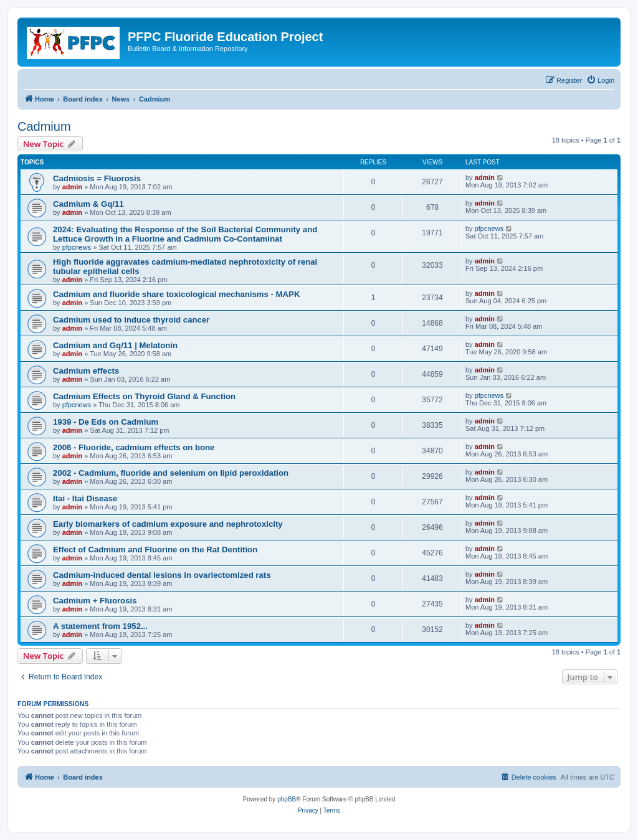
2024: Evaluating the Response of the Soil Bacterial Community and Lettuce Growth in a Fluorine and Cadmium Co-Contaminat (185, 234)
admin (72, 187)
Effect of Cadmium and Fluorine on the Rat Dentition (155, 550)
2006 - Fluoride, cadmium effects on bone (134, 447)
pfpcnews (77, 247)
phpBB (287, 799)
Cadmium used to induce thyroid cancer (131, 320)
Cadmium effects (86, 371)
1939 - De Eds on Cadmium (106, 422)
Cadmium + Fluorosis (95, 601)
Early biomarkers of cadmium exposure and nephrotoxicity (168, 524)
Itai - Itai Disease (85, 498)
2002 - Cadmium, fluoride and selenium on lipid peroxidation (171, 473)
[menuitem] (600, 80)
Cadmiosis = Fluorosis (97, 178)
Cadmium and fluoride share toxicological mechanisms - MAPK (176, 294)
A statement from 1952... (100, 626)
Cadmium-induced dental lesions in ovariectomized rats (162, 575)
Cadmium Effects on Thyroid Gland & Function (144, 396)
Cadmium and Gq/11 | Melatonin (115, 345)
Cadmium (44, 126)
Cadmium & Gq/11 (88, 204)
